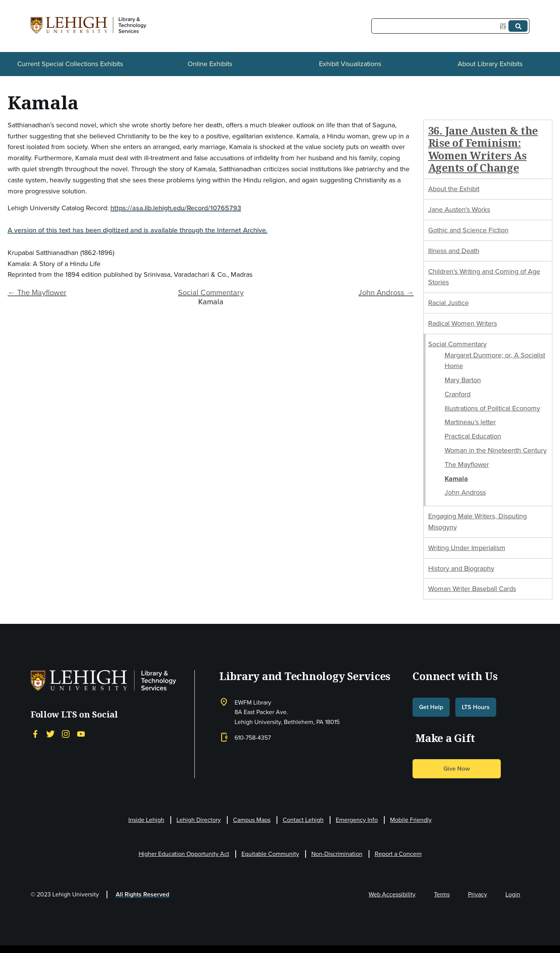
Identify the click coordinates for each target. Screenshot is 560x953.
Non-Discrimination (337, 854)
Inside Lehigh (146, 820)
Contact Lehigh (303, 820)
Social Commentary (211, 292)
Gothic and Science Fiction (468, 230)
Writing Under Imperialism (467, 548)
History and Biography (461, 568)
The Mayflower (467, 464)
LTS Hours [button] (476, 707)
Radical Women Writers (463, 323)
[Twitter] (50, 734)
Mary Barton (463, 380)
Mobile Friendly (411, 820)
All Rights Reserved (142, 894)
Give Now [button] (457, 769)
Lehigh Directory (199, 820)
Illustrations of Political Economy (492, 408)
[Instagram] (66, 734)
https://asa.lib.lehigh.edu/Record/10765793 (176, 208)
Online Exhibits (210, 64)
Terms (442, 894)
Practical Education (473, 436)
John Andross (465, 492)
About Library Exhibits (490, 64)
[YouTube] (81, 734)
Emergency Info (357, 820)
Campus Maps (252, 820)
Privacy (477, 894)
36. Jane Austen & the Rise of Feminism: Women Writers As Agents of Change (483, 149)
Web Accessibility (392, 894)
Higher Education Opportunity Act (184, 854)
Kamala (456, 479)
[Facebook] (35, 734)
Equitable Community (270, 854)
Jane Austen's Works (459, 209)
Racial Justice (448, 303)
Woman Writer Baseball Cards (472, 589)
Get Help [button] (431, 707)
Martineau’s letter (470, 422)
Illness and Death (454, 251)
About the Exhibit (454, 189)
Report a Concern (398, 854)
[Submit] (518, 26)
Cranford (458, 394)
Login (513, 894)
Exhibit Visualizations (350, 64)
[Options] (504, 26)
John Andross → (386, 292)
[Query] (450, 26)
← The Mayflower (37, 292)
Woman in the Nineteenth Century (496, 450)
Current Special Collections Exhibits (70, 64)
